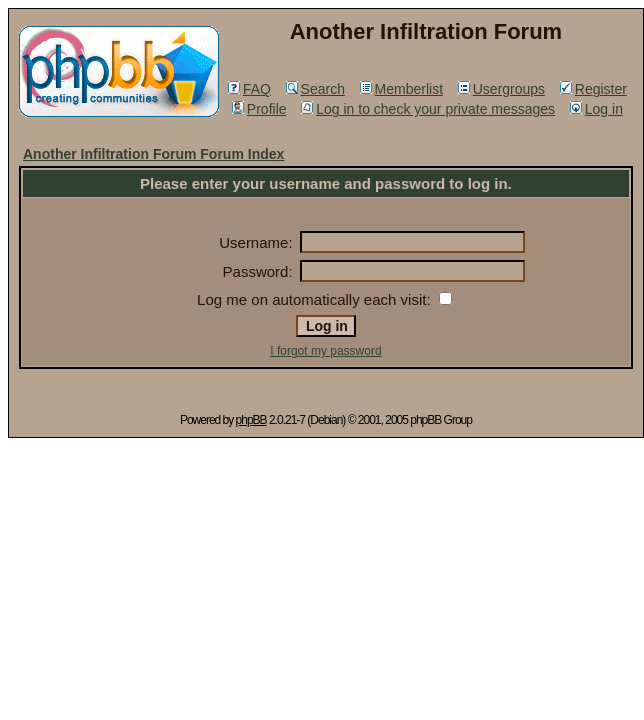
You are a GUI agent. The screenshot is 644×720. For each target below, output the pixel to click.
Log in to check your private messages (428, 109)
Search (315, 89)
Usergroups (501, 89)
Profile (259, 109)
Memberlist (401, 89)
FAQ (249, 89)
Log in (596, 109)
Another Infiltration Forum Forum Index (153, 154)
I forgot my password (325, 351)
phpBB (251, 420)
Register (593, 89)
